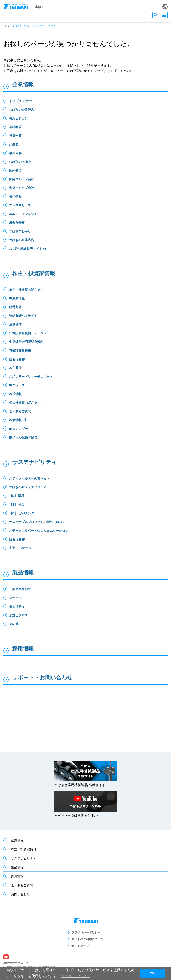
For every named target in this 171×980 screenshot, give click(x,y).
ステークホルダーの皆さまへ (29, 478)
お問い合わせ (20, 894)
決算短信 (15, 324)
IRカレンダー (18, 429)
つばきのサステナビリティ (28, 487)
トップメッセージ (22, 101)
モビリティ (17, 607)
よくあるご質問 (20, 411)
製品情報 (23, 573)
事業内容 (15, 153)
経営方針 (15, 307)
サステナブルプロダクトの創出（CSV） (37, 522)
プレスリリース (20, 205)
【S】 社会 (17, 504)
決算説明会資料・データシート (31, 333)
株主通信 (15, 368)
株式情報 (15, 394)
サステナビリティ (35, 462)
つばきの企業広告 (22, 240)
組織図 (14, 144)
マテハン (15, 598)
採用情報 (23, 649)
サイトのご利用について (87, 939)
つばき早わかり (20, 231)
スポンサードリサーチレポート (31, 377)
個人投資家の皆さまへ (25, 403)
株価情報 (15, 420)
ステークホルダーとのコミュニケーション (39, 531)
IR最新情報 (17, 298)
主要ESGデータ (20, 548)
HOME (7, 26)
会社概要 (15, 127)
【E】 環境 (18, 496)
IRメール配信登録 (22, 437)
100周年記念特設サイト (26, 249)
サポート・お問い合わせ (42, 678)
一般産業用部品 (20, 589)
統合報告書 (17, 223)
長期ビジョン (18, 118)
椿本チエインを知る (23, 214)
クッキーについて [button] (76, 976)
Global (165, 7)
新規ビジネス (18, 615)
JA (148, 15)
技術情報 (15, 197)
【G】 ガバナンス (22, 513)
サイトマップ (80, 946)
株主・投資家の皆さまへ (26, 290)
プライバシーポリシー (86, 932)
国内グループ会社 (22, 179)
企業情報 (23, 84)
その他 (14, 624)
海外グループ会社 (22, 188)
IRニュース (17, 385)
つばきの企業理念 (22, 110)
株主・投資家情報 (34, 273)
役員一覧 (15, 136)
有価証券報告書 (20, 351)
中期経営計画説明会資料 (26, 342)
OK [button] (152, 973)
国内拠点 (15, 170)
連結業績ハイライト (23, 316)
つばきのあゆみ (20, 162)
